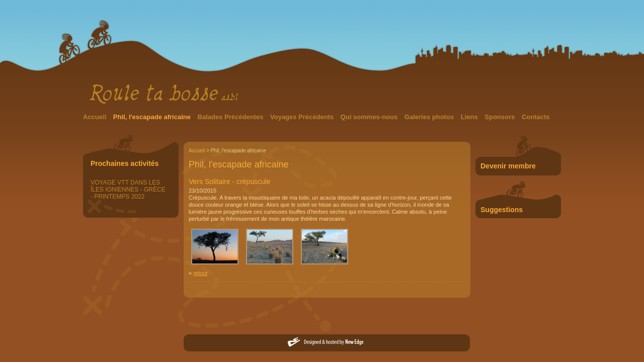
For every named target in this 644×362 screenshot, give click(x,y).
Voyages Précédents (303, 117)
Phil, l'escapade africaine (153, 117)
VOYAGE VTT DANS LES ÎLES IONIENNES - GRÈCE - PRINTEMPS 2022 (128, 190)
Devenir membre (508, 166)
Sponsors (501, 117)
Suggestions (502, 210)
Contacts (536, 117)
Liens (470, 117)
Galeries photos (430, 117)
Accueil (96, 117)
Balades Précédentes (231, 117)
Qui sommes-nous (370, 117)
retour (200, 273)
